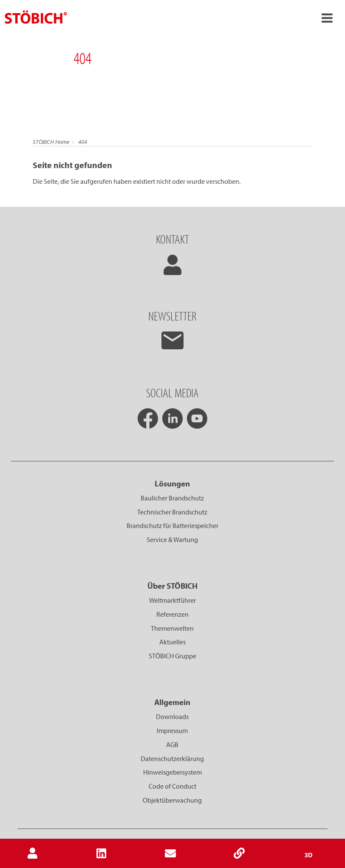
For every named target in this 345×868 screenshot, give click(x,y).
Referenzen (172, 614)
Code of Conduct (172, 786)
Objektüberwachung (172, 800)
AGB (172, 744)
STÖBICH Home (51, 142)
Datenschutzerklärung (172, 758)
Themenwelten (172, 628)
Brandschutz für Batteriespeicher (172, 525)
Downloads (172, 716)
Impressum (172, 730)
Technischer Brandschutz (172, 512)
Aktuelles (172, 642)
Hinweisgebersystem (172, 772)
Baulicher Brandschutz (172, 498)
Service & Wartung (172, 539)
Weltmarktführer (172, 600)
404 (83, 142)
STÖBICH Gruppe (172, 656)
